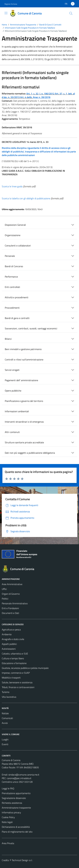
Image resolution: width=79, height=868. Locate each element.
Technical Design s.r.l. (22, 860)
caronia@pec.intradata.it (19, 778)
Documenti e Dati (10, 613)
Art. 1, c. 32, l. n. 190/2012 (40, 94)
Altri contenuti (12, 432)
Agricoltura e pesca (11, 630)
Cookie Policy (8, 817)
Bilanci (8, 339)
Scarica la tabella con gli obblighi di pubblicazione (26, 198)
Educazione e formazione (14, 663)
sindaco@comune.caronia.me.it (24, 775)
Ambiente (7, 634)
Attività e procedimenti (17, 297)
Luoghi (5, 739)
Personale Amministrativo (15, 603)
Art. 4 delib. (27, 97)
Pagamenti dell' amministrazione (21, 380)
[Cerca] (71, 13)
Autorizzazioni (9, 649)
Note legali (7, 822)
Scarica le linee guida (12, 186)
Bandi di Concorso (14, 266)
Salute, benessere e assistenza (17, 682)
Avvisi (5, 723)
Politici (5, 599)
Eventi (5, 744)
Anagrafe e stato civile (13, 639)
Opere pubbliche (13, 391)
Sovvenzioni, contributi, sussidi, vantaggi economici (31, 328)
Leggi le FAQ (8, 788)
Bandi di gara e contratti (17, 318)
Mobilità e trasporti (11, 678)
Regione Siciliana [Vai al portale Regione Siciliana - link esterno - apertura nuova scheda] (11, 4)
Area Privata (8, 843)
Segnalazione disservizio (14, 798)
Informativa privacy (11, 812)
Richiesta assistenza (12, 803)
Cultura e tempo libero (13, 658)
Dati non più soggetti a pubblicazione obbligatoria (30, 453)
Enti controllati (12, 287)
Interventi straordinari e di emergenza (24, 422)
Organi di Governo (11, 594)
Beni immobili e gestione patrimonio (23, 349)
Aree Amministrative (12, 584)
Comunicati (7, 718)
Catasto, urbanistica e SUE (15, 654)
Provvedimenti (12, 308)
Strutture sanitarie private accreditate (24, 442)
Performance (11, 277)
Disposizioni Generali (15, 225)
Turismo (6, 692)
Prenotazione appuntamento (16, 793)
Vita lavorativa (9, 697)
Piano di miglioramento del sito (17, 832)
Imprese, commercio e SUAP (16, 673)
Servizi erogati (12, 370)
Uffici (4, 589)
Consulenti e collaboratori (18, 246)
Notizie (5, 713)
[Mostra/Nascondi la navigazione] (6, 13)
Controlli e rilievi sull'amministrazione (24, 360)
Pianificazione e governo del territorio (24, 401)
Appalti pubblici (9, 644)
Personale (10, 256)
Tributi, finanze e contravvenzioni (18, 687)
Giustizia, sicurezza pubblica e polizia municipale (25, 668)
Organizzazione (13, 235)
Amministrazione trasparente (16, 808)
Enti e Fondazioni (10, 608)
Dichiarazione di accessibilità (16, 827)
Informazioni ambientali (17, 411)
